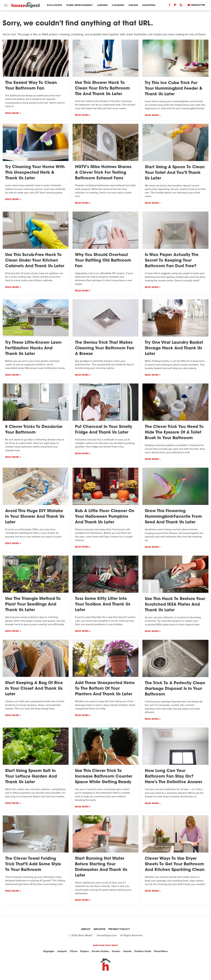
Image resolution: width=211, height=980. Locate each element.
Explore (85, 951)
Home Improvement (80, 5)
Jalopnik (62, 951)
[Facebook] (170, 6)
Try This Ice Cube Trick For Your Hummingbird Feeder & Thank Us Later (174, 89)
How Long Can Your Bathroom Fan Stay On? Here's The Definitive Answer (174, 777)
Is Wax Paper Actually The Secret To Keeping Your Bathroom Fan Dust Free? (172, 261)
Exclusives (54, 5)
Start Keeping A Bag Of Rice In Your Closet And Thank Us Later (34, 689)
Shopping (149, 5)
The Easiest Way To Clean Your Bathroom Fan (31, 86)
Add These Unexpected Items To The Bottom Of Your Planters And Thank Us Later (105, 689)
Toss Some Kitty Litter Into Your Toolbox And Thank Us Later (103, 604)
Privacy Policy (119, 929)
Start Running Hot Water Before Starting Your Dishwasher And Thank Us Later (101, 867)
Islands (127, 951)
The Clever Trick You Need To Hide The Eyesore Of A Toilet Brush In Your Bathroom (174, 432)
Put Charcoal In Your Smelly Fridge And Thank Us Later (103, 430)
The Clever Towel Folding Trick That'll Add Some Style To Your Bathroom (33, 864)
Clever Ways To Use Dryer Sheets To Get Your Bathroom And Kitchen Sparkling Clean (175, 864)
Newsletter (196, 5)
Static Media (85, 935)
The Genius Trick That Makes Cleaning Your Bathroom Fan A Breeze (105, 348)
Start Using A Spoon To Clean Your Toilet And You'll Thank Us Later (175, 173)
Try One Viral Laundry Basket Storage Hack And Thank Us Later (174, 348)
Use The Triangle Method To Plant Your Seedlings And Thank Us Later (33, 604)
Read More (12, 113)
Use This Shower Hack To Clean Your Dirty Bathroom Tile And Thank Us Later (102, 88)
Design (133, 5)
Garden (102, 5)
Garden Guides (100, 951)
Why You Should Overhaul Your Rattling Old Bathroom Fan (103, 261)
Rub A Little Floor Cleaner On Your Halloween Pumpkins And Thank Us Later (105, 517)
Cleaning (118, 5)
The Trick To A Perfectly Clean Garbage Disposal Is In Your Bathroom (175, 689)
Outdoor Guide (143, 951)
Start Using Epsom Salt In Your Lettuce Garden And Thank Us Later (31, 777)
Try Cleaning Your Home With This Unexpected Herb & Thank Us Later (35, 173)
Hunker (116, 951)
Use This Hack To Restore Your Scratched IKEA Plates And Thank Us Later (175, 605)
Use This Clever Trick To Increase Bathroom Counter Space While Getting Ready (104, 777)
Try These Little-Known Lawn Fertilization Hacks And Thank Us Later (33, 348)
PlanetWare (161, 951)
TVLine (74, 951)
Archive (99, 929)
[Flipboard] (175, 6)
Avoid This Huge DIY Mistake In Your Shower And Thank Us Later (35, 517)
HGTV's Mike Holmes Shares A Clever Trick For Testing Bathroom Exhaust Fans (103, 173)
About (86, 929)
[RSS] (181, 6)
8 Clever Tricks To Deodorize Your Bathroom (34, 430)
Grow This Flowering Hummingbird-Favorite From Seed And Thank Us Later (173, 517)
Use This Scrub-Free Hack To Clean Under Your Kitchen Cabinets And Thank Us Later (35, 261)
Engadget (49, 951)
